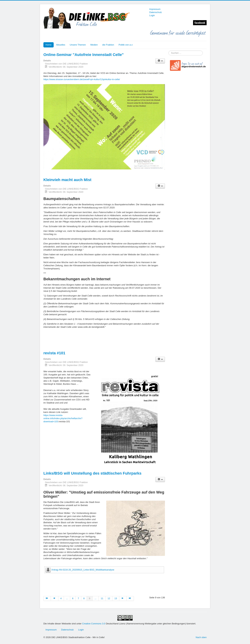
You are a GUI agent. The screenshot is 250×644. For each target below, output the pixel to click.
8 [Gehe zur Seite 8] (84, 598)
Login (152, 15)
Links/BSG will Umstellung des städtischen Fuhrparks (92, 473)
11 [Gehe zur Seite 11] (102, 598)
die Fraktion (108, 45)
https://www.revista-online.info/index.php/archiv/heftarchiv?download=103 (63, 418)
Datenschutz (156, 12)
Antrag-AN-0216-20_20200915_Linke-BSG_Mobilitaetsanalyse (83, 570)
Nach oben (201, 637)
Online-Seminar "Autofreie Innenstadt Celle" (84, 55)
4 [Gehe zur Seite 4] (61, 598)
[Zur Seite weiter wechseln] (123, 598)
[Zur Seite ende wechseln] (130, 598)
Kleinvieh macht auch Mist (67, 180)
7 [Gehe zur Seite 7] (78, 598)
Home (49, 45)
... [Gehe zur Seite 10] (96, 598)
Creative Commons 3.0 (94, 624)
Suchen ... (168, 51)
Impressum (155, 9)
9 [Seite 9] (89, 598)
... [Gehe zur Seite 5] (67, 598)
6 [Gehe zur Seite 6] (73, 598)
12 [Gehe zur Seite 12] (109, 598)
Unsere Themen (78, 45)
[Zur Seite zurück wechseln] (55, 598)
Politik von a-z (126, 45)
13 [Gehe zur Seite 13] (116, 598)
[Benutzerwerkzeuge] (160, 61)
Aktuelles (61, 45)
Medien (94, 45)
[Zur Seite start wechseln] (47, 598)
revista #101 (54, 353)
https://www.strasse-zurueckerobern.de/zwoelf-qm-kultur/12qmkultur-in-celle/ (82, 79)
